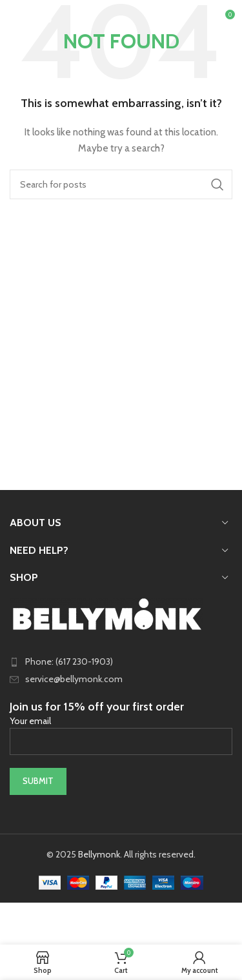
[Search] (121, 184)
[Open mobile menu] (31, 19)
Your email (121, 730)
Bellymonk (99, 854)
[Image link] (106, 613)
